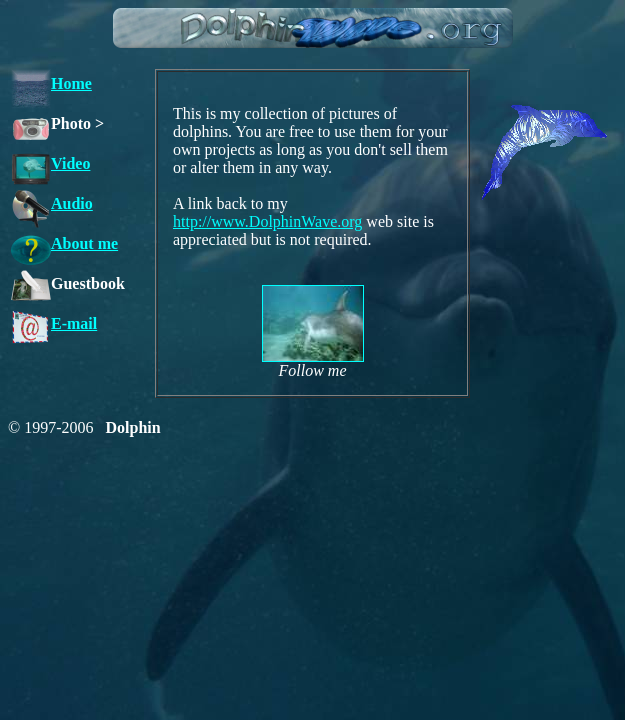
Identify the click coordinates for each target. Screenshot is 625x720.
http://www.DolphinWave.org (267, 221)
